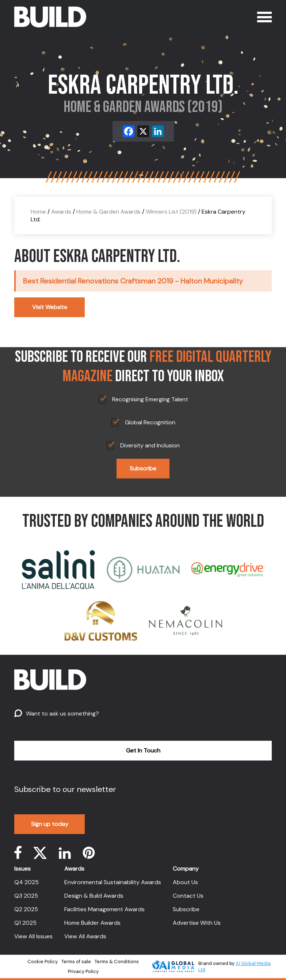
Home (38, 212)
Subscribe (143, 468)
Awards (61, 212)
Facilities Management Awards (104, 909)
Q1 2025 (25, 923)
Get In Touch (143, 750)
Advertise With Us (197, 923)
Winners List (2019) (171, 212)
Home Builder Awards (92, 923)
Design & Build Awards (94, 896)
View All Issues (33, 936)
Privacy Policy (83, 971)
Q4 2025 (26, 882)
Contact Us (188, 896)
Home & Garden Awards (108, 212)
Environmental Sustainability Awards (113, 882)
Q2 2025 (26, 909)
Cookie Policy (43, 962)
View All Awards (85, 936)
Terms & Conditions (117, 962)
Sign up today (50, 824)
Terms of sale (76, 962)
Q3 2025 (26, 896)
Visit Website (50, 307)
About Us (185, 882)
